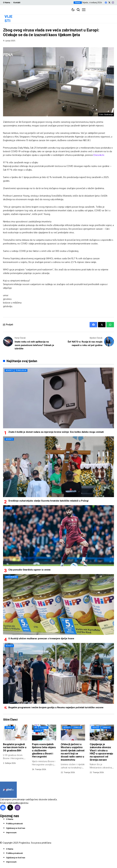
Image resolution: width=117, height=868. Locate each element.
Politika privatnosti (14, 824)
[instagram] (113, 3)
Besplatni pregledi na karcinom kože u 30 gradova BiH (15, 747)
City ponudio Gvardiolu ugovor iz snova (29, 570)
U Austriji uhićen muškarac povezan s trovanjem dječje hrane (41, 639)
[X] (109, 3)
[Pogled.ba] (8, 790)
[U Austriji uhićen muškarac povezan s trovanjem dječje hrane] (58, 604)
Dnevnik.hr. (99, 155)
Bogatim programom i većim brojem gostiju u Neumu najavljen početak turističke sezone (56, 707)
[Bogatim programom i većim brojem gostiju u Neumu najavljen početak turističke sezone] (58, 673)
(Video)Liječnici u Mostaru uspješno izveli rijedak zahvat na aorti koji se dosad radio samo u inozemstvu (73, 752)
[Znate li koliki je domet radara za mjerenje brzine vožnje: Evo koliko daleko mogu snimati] (58, 398)
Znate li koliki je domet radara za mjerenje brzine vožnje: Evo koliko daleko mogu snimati (56, 432)
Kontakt (17, 3)
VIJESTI (8, 19)
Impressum (11, 833)
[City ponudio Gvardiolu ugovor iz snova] (58, 536)
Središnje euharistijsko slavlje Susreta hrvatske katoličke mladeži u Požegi (48, 501)
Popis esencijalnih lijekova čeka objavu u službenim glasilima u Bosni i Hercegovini (44, 750)
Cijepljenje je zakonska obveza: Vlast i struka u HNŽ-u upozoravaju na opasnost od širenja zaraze (101, 752)
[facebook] (106, 3)
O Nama (7, 3)
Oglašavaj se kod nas (16, 828)
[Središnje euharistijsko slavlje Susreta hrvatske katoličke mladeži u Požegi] (58, 467)
